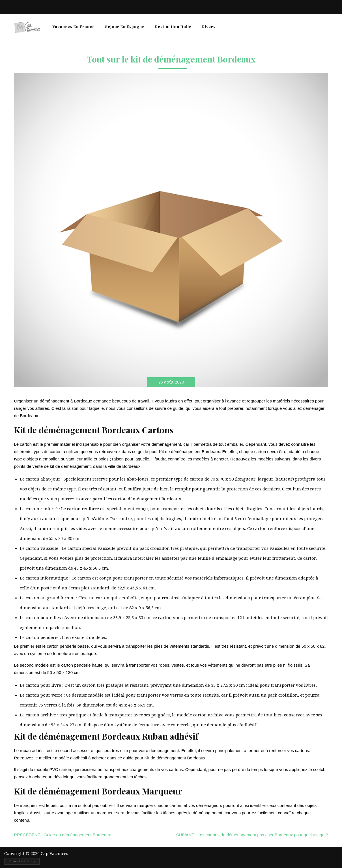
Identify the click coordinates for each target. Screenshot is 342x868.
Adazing (29, 861)
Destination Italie (173, 26)
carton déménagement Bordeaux (147, 499)
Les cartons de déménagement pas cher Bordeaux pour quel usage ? (252, 835)
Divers (209, 26)
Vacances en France (74, 26)
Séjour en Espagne (125, 26)
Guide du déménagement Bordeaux (63, 835)
